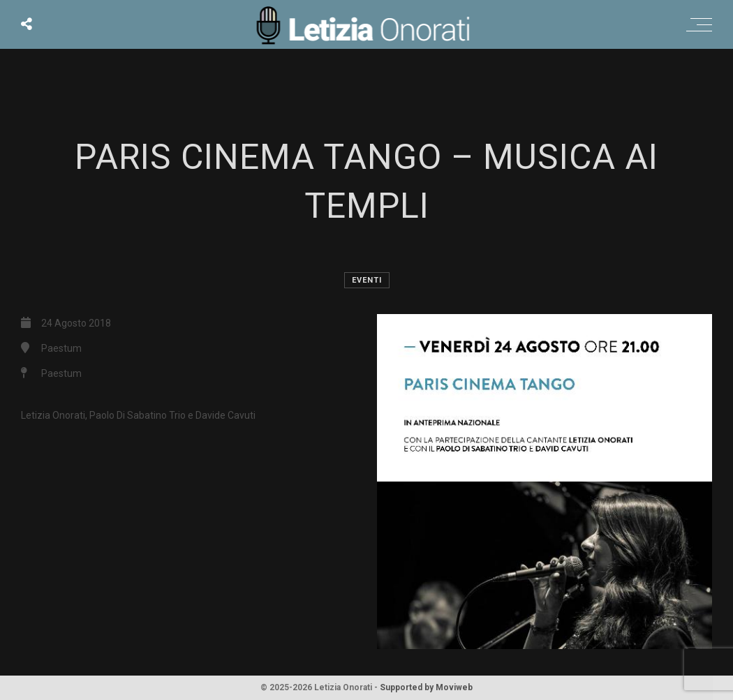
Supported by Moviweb (426, 687)
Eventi (367, 280)
